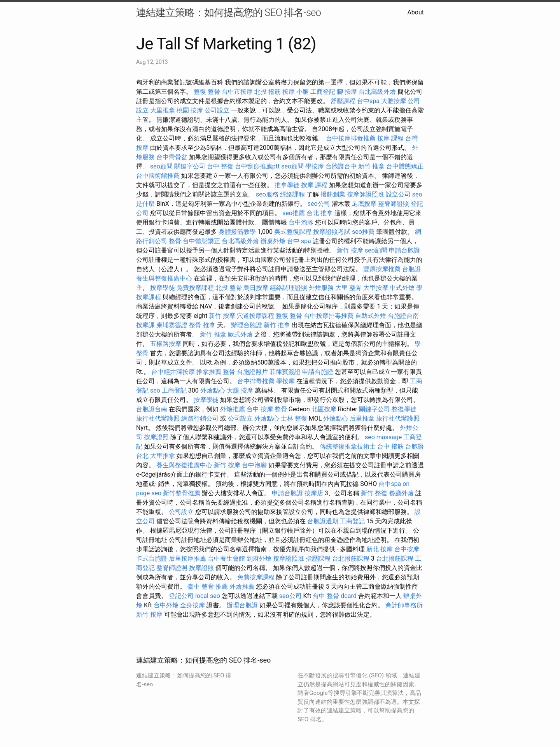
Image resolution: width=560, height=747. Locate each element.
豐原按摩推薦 (382, 269)
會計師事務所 (404, 605)
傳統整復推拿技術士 (348, 446)
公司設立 (217, 110)
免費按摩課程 (195, 288)
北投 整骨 (229, 288)
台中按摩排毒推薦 (351, 138)
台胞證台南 (403, 316)
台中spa (368, 101)
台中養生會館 (226, 558)
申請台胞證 (404, 250)
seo (155, 390)
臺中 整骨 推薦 (208, 587)
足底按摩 (364, 204)
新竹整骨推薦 (182, 493)
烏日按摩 (256, 288)
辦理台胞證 (247, 325)
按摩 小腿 (296, 92)
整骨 (175, 241)
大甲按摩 (376, 288)
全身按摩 (192, 605)
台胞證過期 (323, 521)
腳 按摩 (347, 92)
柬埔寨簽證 (172, 325)
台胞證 (411, 269)
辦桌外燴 (273, 241)
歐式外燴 (240, 334)
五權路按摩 (166, 344)
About (416, 12)
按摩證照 (156, 437)
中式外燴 (402, 288)
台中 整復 (220, 166)
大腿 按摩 (240, 390)
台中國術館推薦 (158, 176)
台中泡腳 (301, 222)
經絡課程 (292, 194)
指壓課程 (318, 558)
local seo (208, 596)
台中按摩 (407, 549)
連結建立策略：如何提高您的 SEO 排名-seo (228, 12)
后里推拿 (362, 418)
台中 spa (299, 241)
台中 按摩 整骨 (267, 409)
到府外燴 (259, 558)
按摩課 (145, 325)
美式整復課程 (293, 232)
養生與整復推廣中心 (164, 278)
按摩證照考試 (332, 232)
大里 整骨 (348, 288)
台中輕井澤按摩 (173, 372)
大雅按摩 (394, 101)
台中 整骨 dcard (334, 596)
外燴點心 (213, 390)
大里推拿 (163, 110)
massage (389, 437)
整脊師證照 (394, 204)
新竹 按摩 (350, 250)
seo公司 (319, 204)
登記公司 (181, 596)
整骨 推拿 (202, 325)
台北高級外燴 (377, 92)
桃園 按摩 (190, 110)
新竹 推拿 (371, 166)
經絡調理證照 (289, 288)
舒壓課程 (343, 101)
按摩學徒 (163, 288)
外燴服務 (321, 288)
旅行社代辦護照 (158, 418)
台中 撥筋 (390, 446)
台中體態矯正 (405, 166)
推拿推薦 (209, 372)
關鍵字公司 (190, 166)
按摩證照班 (289, 558)
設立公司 (398, 194)
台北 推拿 (320, 213)
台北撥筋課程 (351, 558)
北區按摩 (324, 409)
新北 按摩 (380, 549)
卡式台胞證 (152, 558)
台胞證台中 (341, 166)
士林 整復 (294, 418)
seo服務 (267, 194)
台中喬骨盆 (172, 157)
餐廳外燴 (401, 493)
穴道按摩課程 (255, 316)
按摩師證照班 (366, 194)
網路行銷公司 (200, 418)
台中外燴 (166, 605)
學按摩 (315, 166)
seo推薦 (294, 213)
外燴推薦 (233, 409)
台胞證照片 (252, 372)
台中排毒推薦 (256, 381)
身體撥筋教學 (237, 232)
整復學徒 (404, 409)
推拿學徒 (287, 185)
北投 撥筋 (268, 92)
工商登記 (323, 92)
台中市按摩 (237, 92)
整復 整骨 (207, 92)
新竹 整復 (374, 493)
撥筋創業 (333, 194)
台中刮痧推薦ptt (257, 166)
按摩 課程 (390, 138)
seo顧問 (161, 166)
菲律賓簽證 (285, 372)
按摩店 (314, 493)
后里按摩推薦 (187, 558)
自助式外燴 (371, 316)
